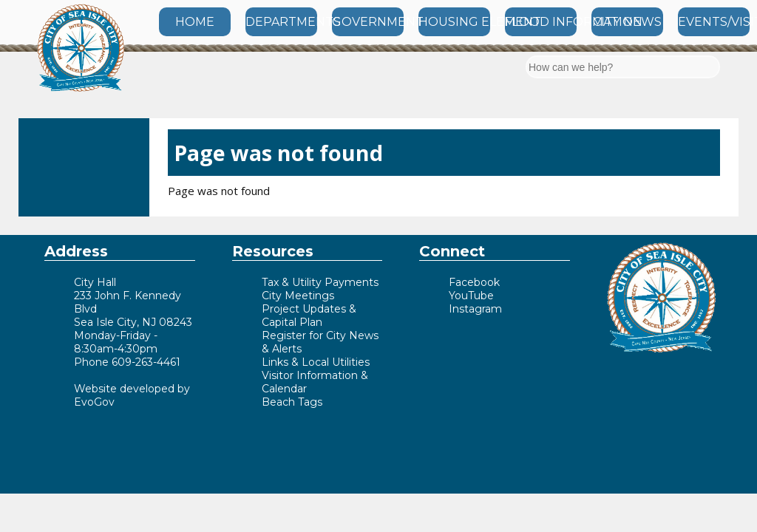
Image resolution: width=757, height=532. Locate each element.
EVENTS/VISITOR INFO (714, 22)
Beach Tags (292, 402)
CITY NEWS (627, 22)
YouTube (471, 296)
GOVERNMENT (368, 22)
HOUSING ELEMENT (454, 22)
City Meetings (298, 296)
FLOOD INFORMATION (541, 22)
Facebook (474, 282)
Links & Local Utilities (316, 362)
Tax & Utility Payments (320, 282)
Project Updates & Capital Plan (309, 316)
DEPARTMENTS (281, 22)
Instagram (475, 309)
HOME (195, 22)
